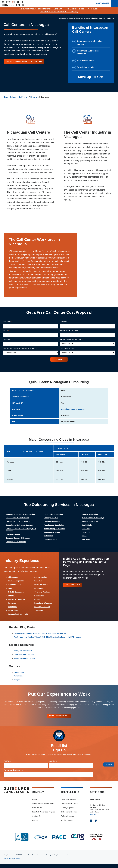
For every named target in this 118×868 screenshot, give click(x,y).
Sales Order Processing (53, 514)
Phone (9, 331)
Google (17, 680)
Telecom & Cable (15, 585)
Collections (49, 536)
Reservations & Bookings (16, 542)
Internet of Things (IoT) (17, 600)
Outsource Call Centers (19, 97)
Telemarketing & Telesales (54, 529)
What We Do (37, 808)
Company (10, 340)
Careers (35, 821)
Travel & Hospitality (16, 581)
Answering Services (90, 522)
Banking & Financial (42, 607)
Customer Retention (52, 522)
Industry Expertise (68, 808)
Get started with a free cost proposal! (25, 61)
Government (13, 611)
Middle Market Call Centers (24, 659)
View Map (93, 815)
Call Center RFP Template (24, 655)
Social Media (87, 525)
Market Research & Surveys (93, 518)
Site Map (17, 859)
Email (84, 536)
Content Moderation (90, 514)
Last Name (67, 322)
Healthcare (12, 607)
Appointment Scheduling (54, 525)
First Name (11, 322)
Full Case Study (73, 585)
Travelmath (18, 676)
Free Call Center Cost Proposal (44, 813)
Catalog (38, 600)
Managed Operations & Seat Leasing (20, 514)
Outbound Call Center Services (18, 522)
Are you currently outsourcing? (74, 340)
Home (6, 97)
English (95, 18)
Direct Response (41, 585)
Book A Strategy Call (59, 716)
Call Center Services (69, 800)
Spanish (102, 18)
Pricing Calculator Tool (23, 651)
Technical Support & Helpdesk (18, 538)
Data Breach (39, 588)
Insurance (12, 603)
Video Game (13, 577)
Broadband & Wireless (43, 603)
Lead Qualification (51, 518)
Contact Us (36, 817)
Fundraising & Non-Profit (18, 614)
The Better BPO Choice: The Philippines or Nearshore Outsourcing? (41, 634)
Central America (78, 409)
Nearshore (35, 97)
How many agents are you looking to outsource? (24, 348)
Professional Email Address (73, 331)
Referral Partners (67, 817)
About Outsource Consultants (43, 804)
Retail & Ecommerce (16, 592)
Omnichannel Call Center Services (19, 525)
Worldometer (19, 672)
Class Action (39, 596)
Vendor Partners (67, 821)
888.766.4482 (103, 3)
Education (38, 581)
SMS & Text (87, 532)
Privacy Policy (8, 859)
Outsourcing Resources (70, 813)
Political (11, 596)
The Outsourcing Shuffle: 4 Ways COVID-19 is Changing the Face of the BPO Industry (47, 637)
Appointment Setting (52, 532)
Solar (10, 588)
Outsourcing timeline (71, 348)
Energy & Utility (41, 577)
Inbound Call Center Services (18, 518)
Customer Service (13, 535)
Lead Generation (51, 540)
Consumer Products (42, 592)
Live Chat (86, 529)
